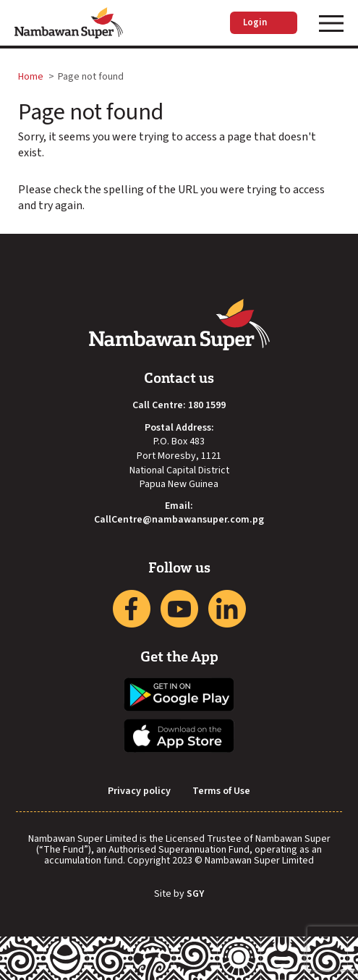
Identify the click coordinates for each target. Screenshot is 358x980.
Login (264, 22)
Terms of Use (221, 791)
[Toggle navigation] (331, 23)
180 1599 (207, 406)
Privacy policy (139, 791)
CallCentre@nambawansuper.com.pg (179, 520)
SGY (195, 895)
